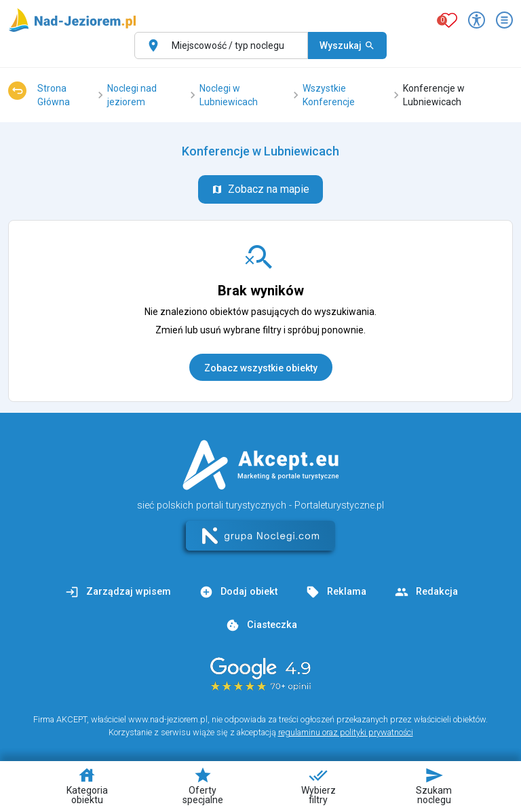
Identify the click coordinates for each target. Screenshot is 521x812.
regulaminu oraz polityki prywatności (346, 732)
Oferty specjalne (203, 786)
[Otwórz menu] (504, 20)
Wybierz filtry (319, 786)
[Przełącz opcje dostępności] (477, 20)
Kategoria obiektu (87, 786)
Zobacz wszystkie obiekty (261, 368)
